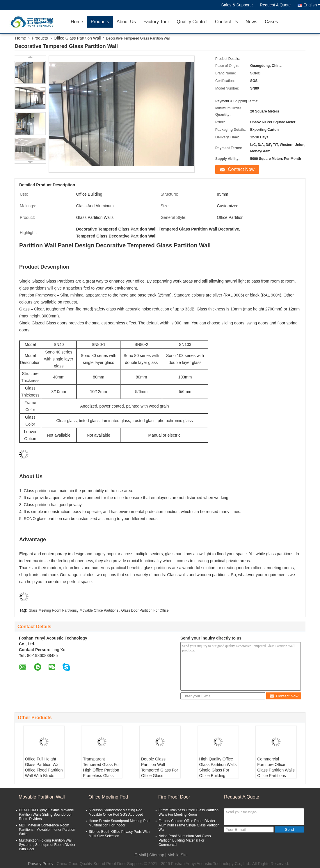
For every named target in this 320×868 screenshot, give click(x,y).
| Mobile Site (176, 855)
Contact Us (226, 22)
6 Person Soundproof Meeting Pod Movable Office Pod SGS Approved (116, 812)
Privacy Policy (41, 864)
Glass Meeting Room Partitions (53, 610)
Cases (271, 22)
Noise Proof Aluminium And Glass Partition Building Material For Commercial (185, 840)
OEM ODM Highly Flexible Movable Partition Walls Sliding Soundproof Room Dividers (46, 815)
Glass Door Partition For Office (145, 610)
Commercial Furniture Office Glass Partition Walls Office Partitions (276, 767)
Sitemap (157, 855)
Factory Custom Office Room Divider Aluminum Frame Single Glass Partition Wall (189, 825)
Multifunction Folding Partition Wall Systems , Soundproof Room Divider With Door (47, 845)
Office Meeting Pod (108, 797)
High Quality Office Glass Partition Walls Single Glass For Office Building (218, 767)
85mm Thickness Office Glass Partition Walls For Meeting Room (189, 812)
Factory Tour (156, 22)
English (312, 5)
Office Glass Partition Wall (77, 38)
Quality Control (192, 22)
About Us (126, 22)
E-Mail (140, 855)
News (251, 22)
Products (100, 22)
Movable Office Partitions (99, 610)
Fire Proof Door (174, 797)
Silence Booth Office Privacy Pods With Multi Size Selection (119, 834)
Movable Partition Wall (42, 797)
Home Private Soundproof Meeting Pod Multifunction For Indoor (119, 823)
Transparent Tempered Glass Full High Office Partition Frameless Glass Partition (102, 770)
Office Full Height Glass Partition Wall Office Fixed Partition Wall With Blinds (44, 767)
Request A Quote (275, 5)
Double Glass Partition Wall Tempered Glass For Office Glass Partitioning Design (160, 770)
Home (77, 22)
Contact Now (241, 169)
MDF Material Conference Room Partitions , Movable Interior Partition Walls (47, 830)
